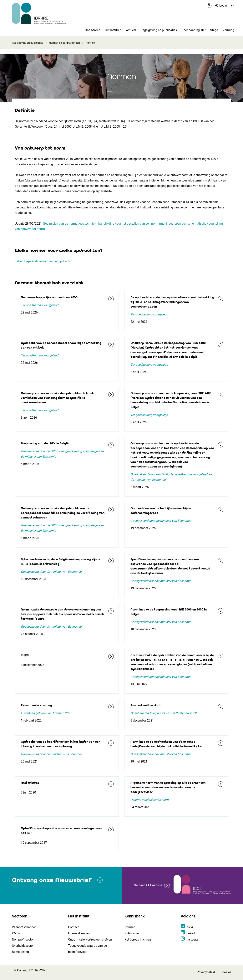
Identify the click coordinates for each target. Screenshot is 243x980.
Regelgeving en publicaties (159, 30)
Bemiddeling (20, 952)
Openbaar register (193, 30)
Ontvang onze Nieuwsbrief (52, 880)
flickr (190, 927)
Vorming (228, 30)
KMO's (16, 933)
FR (233, 6)
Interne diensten (79, 933)
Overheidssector (23, 946)
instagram (194, 939)
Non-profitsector (23, 939)
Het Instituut (113, 30)
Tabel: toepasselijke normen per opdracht (43, 261)
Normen (130, 927)
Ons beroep (93, 30)
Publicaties (132, 933)
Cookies (226, 972)
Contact (73, 927)
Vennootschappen (24, 927)
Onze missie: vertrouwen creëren (90, 939)
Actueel (131, 30)
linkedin (192, 933)
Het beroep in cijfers (138, 939)
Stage (214, 30)
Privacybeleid (206, 972)
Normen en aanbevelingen (64, 43)
